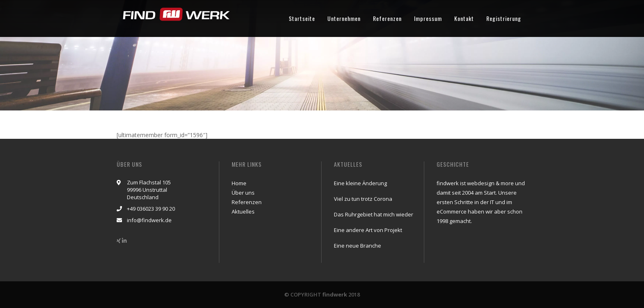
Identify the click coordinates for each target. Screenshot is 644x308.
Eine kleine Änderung (360, 183)
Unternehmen (344, 18)
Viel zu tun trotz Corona (363, 199)
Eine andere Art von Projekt (368, 230)
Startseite (302, 18)
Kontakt (464, 18)
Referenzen (387, 18)
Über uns (243, 193)
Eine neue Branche (358, 246)
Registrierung (504, 18)
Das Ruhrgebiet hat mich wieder (374, 214)
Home (239, 183)
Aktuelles (243, 211)
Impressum (428, 18)
